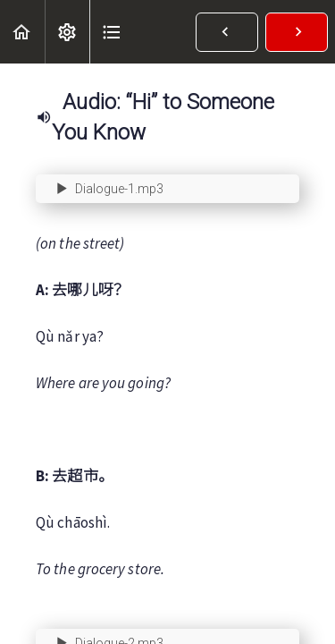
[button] (22, 32)
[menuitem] (67, 32)
